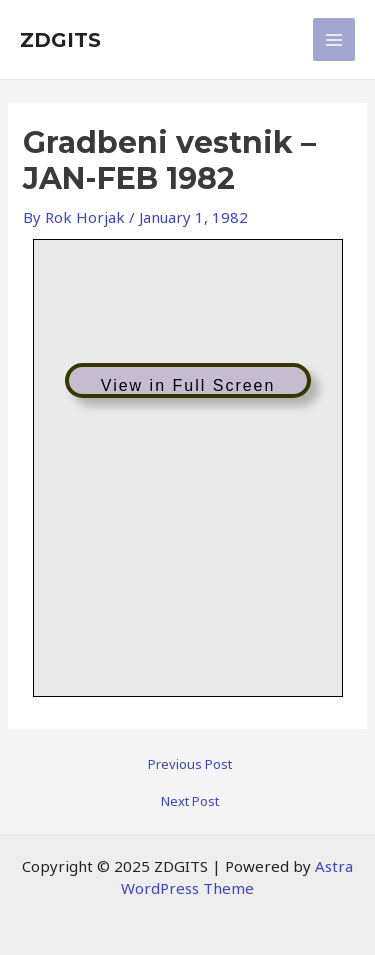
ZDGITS (60, 40)
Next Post (190, 801)
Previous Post (190, 764)
